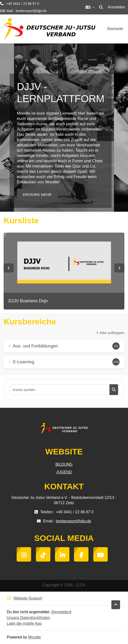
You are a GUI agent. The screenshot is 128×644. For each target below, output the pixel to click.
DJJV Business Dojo (28, 301)
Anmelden (116, 7)
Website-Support (24, 598)
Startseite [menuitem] (115, 29)
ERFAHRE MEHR (37, 195)
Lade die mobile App (24, 623)
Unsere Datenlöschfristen (28, 618)
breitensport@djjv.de (31, 11)
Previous (9, 268)
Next (119, 268)
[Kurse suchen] (60, 390)
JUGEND (64, 472)
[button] (90, 7)
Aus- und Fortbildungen (35, 346)
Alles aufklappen (112, 333)
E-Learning (24, 362)
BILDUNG (64, 464)
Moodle (34, 637)
